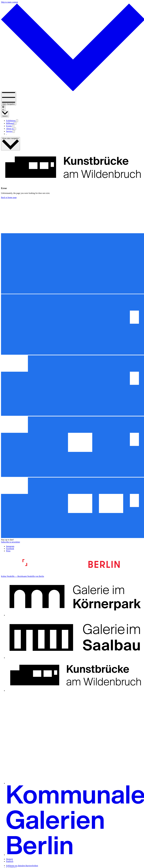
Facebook (10, 549)
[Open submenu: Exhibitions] (17, 121)
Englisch (10, 861)
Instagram (10, 546)
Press (8, 551)
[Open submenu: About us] (15, 129)
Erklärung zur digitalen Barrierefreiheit (22, 866)
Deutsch (9, 859)
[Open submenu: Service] (14, 131)
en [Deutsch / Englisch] (3, 108)
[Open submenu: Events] (13, 126)
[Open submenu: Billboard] (15, 123)
